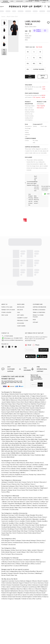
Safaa (41, 422)
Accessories (43, 504)
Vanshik (33, 433)
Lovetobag (43, 469)
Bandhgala (19, 504)
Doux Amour (5, 470)
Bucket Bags (16, 531)
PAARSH (13, 449)
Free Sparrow (41, 562)
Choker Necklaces (41, 525)
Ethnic (29, 506)
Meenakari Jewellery (39, 519)
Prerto (14, 476)
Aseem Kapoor (42, 426)
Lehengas (4, 482)
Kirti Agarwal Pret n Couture (10, 566)
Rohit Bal (22, 408)
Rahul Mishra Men (41, 449)
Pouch (17, 529)
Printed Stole (5, 535)
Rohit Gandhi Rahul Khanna (20, 412)
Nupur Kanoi (12, 404)
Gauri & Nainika (40, 400)
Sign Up (40, 384)
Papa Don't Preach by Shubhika (27, 404)
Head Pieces (34, 517)
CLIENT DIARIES (21, 326)
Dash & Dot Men (11, 431)
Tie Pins (12, 500)
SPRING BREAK (15, 453)
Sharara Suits (41, 540)
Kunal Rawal (5, 437)
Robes (36, 500)
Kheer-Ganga (20, 437)
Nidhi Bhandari (24, 470)
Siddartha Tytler (16, 410)
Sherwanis (43, 482)
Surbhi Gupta (25, 422)
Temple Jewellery (42, 521)
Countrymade (29, 431)
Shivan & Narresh (23, 400)
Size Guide (39, 47)
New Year (14, 575)
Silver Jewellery (20, 523)
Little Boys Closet (7, 562)
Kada (14, 527)
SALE (19, 312)
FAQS (34, 320)
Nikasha (41, 412)
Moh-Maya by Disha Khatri (25, 463)
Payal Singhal (36, 410)
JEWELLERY (20, 1)
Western (35, 506)
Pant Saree (29, 490)
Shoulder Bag (39, 531)
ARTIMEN (38, 443)
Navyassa (16, 562)
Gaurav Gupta (6, 412)
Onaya (32, 400)
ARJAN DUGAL (16, 445)
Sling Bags (39, 529)
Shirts (19, 498)
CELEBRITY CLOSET (22, 318)
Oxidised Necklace (7, 527)
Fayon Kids (5, 560)
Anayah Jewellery (33, 469)
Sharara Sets (16, 484)
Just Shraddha (38, 467)
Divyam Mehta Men (7, 433)
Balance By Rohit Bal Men (9, 455)
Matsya (44, 420)
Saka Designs (26, 564)
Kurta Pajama (35, 502)
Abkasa (44, 443)
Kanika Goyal (21, 418)
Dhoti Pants (19, 486)
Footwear (6, 509)
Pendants (29, 519)
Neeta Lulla (13, 414)
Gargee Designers (37, 445)
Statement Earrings (32, 523)
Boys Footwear (6, 554)
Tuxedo (5, 504)
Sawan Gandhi (36, 420)
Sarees (24, 482)
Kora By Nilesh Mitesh (8, 457)
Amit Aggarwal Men (20, 441)
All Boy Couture (35, 564)
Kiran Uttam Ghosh (23, 402)
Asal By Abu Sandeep (19, 396)
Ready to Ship (38, 490)
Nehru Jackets (32, 550)
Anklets (11, 519)
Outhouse (28, 465)
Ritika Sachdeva (6, 476)
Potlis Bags (40, 527)
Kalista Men (5, 447)
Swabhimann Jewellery (25, 467)
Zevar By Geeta (12, 467)
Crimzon (20, 476)
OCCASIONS (21, 323)
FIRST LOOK (5, 315)
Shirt (28, 552)
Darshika (15, 439)
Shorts (41, 500)
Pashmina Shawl (22, 533)
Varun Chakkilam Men (38, 455)
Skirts (11, 488)
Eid (23, 571)
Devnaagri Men (43, 439)
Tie (11, 509)
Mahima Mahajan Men (38, 447)
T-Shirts (46, 500)
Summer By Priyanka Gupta (31, 398)
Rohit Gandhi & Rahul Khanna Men (25, 451)
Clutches (4, 529)
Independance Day (16, 571)
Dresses (4, 484)
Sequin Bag (5, 533)
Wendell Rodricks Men (28, 453)
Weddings (38, 573)
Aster (47, 465)
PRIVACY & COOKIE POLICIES (38, 316)
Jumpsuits (22, 488)
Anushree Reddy (6, 396)
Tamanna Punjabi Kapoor (9, 426)
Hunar (4, 467)
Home (3, 16)
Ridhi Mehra (6, 400)
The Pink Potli (14, 465)
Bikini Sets (5, 488)
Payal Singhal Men (22, 449)
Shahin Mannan (23, 426)
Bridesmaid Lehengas (8, 486)
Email (28, 345)
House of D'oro (6, 469)
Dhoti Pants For (35, 542)
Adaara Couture (27, 424)
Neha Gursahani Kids (8, 564)
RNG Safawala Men (7, 451)
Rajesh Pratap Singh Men (22, 433)
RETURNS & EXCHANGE (39, 310)
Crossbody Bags (7, 531)
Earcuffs (26, 517)
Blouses (4, 490)
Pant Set (37, 508)
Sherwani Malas (15, 506)
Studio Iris (36, 424)
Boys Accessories (17, 554)
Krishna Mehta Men (32, 439)
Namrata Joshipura (33, 414)
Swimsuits (30, 488)
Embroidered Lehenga (29, 540)
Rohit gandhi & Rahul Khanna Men (12, 435)
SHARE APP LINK (43, 350)
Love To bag (5, 465)
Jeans (28, 502)
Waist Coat (5, 500)
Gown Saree (21, 490)
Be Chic (40, 470)
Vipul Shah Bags (14, 472)
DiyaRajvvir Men (26, 445)
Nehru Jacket (13, 498)
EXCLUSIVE (20, 310)
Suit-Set (11, 502)
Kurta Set (4, 542)
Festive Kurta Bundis (8, 508)
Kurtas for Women (33, 482)
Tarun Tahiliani (26, 410)
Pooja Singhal (24, 394)
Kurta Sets (18, 482)
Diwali (3, 571)
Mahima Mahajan (35, 402)
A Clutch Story (14, 470)
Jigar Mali (17, 424)
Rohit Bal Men (27, 435)
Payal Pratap (41, 404)
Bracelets (22, 515)
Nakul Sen (4, 404)
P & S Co (12, 560)
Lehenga (18, 540)
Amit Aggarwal (21, 414)
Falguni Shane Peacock (38, 396)
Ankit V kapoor (39, 431)
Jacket (19, 552)
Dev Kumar (22, 439)
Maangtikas (13, 517)
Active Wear (45, 508)
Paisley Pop (33, 475)
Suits (36, 498)
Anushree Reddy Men (16, 443)
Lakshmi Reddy (35, 560)
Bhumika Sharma (7, 416)
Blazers (5, 502)
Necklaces (5, 515)
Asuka (42, 435)
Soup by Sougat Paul (42, 418)
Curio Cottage (6, 463)
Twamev (13, 437)
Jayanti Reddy (6, 402)
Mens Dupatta (27, 504)
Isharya (14, 463)
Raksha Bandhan (31, 571)
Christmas (31, 573)
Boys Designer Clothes (8, 550)
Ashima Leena (34, 412)
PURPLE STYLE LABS (7, 307)
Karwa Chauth (6, 575)
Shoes (19, 527)
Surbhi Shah (28, 416)
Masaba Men (5, 449)
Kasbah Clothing (15, 447)
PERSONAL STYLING (23, 320)
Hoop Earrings (30, 525)
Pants (40, 498)
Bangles (33, 515)
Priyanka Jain (30, 418)
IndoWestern (42, 506)
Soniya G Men (6, 453)
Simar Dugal (10, 422)
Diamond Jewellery (9, 523)
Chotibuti (26, 560)
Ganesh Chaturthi (13, 573)
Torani (3, 422)
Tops (22, 484)
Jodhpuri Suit (44, 502)
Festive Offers (6, 492)
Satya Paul (32, 394)
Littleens (18, 564)
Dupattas (37, 488)
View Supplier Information (41, 107)
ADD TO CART (43, 77)
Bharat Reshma (6, 439)
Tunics (33, 484)
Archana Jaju (34, 422)
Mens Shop (18, 508)
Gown (9, 484)
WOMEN (5, 1)
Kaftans (27, 484)
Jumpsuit (35, 504)
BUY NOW (30, 77)
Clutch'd (22, 465)
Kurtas (31, 498)
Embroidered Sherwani (8, 552)
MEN (12, 1)
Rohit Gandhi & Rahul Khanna (35, 408)
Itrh (12, 424)
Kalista (14, 402)
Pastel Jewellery (31, 521)
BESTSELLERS (21, 307)
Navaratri (40, 571)
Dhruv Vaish (20, 431)
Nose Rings (5, 517)
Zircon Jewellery (20, 521)
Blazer (24, 552)
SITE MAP (35, 322)
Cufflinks (24, 506)
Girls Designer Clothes (8, 540)
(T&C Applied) (36, 97)
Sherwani (25, 498)
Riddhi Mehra (40, 406)
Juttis (34, 527)
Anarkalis (11, 482)
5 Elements (33, 470)
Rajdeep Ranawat (16, 406)
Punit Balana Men (8, 441)
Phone (37, 345)
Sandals (24, 527)
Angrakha (11, 504)
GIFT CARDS (20, 315)
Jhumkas (15, 525)
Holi (8, 571)
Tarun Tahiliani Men (33, 441)
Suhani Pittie (41, 475)
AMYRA (22, 472)
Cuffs (17, 515)
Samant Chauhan (18, 416)
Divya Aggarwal (38, 416)
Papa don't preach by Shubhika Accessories (15, 475)
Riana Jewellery (22, 469)
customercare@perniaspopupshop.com (14, 340)
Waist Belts (23, 529)
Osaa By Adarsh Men (16, 398)
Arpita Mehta (26, 420)
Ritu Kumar (15, 408)
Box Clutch (13, 533)
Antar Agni (40, 394)
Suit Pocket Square (21, 500)
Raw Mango (5, 394)
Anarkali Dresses (18, 542)
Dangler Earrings (6, 525)
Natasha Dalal (14, 394)
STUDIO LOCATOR (6, 312)
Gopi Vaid (6, 420)
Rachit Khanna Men (29, 443)
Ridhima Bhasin (6, 408)
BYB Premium (24, 566)
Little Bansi (19, 560)
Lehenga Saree (12, 490)
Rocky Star (5, 398)
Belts (29, 527)
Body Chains (42, 517)
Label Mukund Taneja (33, 23)
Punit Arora (32, 449)
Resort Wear (39, 486)
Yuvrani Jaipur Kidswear (28, 562)
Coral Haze (5, 472)
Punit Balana (5, 406)
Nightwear (44, 488)
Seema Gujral (6, 410)
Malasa (17, 422)
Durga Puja (23, 573)
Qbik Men (43, 441)
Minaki (14, 469)
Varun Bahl (5, 414)
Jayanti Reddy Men (24, 455)
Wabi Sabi (36, 435)
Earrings (11, 515)
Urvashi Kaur (32, 426)
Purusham (38, 437)
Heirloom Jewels (20, 519)
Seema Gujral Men (42, 451)
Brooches (16, 509)
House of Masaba (15, 420)
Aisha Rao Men (6, 445)
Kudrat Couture (25, 447)
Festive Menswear (28, 508)
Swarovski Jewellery (8, 521)
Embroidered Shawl (34, 533)
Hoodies (30, 500)
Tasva (3, 431)
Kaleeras (20, 517)
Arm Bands (5, 519)
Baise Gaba (44, 398)
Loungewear (5, 506)
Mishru (43, 402)
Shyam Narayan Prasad (9, 418)
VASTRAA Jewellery (38, 465)
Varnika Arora (39, 463)
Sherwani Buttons (19, 502)
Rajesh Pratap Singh (29, 406)
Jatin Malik (5, 443)
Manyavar (14, 400)
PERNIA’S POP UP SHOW (8, 310)
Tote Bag (31, 531)
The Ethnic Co (30, 437)
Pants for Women (29, 486)
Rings (28, 515)
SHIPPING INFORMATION (39, 307)
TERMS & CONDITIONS (39, 312)
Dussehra (4, 573)
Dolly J (28, 396)
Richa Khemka (6, 424)
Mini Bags (24, 531)
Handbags (11, 529)
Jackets (16, 488)
